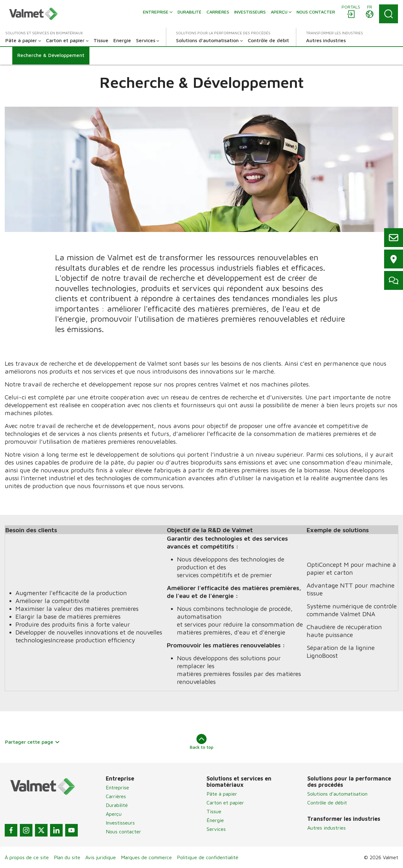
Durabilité (117, 805)
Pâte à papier (222, 794)
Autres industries (326, 828)
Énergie (215, 820)
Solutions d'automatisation (337, 794)
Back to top (202, 742)
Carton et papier (225, 803)
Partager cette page (32, 742)
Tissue (214, 811)
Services (216, 829)
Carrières (116, 796)
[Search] (389, 14)
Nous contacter (123, 831)
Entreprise (117, 787)
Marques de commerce (146, 857)
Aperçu (114, 814)
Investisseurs (120, 823)
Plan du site (67, 857)
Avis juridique (101, 857)
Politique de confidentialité (208, 857)
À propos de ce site (27, 857)
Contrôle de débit (327, 803)
